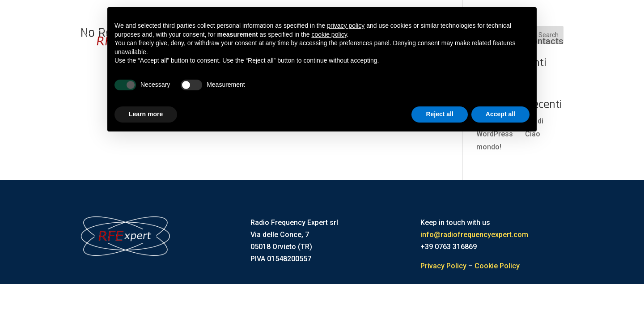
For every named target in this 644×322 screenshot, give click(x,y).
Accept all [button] (500, 114)
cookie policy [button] (329, 34)
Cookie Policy (497, 266)
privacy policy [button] (346, 25)
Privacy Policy (443, 266)
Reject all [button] (439, 114)
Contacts (545, 41)
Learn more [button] (146, 114)
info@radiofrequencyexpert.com (474, 235)
